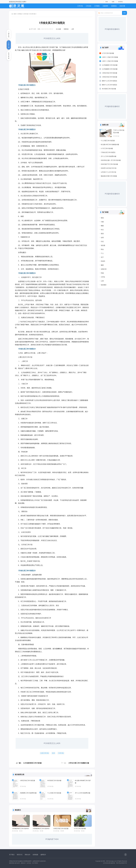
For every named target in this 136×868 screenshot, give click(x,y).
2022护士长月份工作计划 (109, 168)
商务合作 (28, 855)
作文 (102, 230)
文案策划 (114, 6)
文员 (53, 753)
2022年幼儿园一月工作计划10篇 (111, 160)
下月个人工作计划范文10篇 (119, 131)
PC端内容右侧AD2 (112, 106)
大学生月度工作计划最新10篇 (79, 763)
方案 (102, 222)
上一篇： (19, 763)
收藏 (113, 2)
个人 (102, 253)
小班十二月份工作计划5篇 (110, 57)
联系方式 (20, 855)
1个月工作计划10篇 (80, 828)
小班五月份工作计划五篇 (27, 780)
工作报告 (97, 6)
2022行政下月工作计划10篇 (109, 164)
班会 (102, 249)
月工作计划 (32, 14)
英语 (102, 234)
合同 (102, 238)
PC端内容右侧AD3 (112, 194)
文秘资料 (105, 6)
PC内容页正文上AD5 (52, 38)
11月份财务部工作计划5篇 (32, 763)
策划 (102, 218)
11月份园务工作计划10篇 (110, 65)
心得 (102, 281)
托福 (102, 273)
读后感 (103, 245)
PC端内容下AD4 (52, 839)
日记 (102, 241)
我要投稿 (66, 29)
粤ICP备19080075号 (122, 863)
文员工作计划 (45, 753)
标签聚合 (121, 2)
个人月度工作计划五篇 (54, 793)
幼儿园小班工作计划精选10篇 (110, 144)
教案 (102, 226)
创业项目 (104, 285)
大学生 (103, 277)
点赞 (73, 29)
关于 (102, 257)
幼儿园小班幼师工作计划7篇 (83, 782)
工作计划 (80, 6)
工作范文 (20, 14)
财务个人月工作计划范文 (110, 81)
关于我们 (12, 855)
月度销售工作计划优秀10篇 (28, 793)
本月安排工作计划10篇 (54, 780)
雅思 (102, 265)
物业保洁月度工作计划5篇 (109, 176)
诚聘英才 (43, 855)
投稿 (107, 2)
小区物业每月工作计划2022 (20, 828)
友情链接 (35, 855)
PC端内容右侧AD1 (112, 29)
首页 (15, 14)
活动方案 (122, 6)
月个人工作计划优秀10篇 (83, 793)
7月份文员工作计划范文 (108, 152)
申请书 (103, 261)
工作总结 (88, 6)
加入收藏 (58, 29)
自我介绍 (104, 269)
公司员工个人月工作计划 (108, 172)
